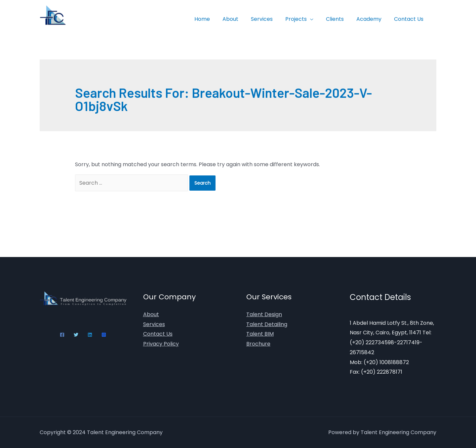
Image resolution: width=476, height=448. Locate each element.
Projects (303, 19)
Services (271, 19)
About (241, 19)
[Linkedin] (90, 335)
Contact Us (410, 19)
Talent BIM (260, 334)
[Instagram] (104, 335)
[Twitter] (76, 335)
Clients (340, 19)
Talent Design (264, 314)
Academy (372, 19)
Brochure (258, 344)
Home (215, 19)
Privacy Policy (161, 344)
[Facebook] (62, 335)
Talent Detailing (267, 324)
